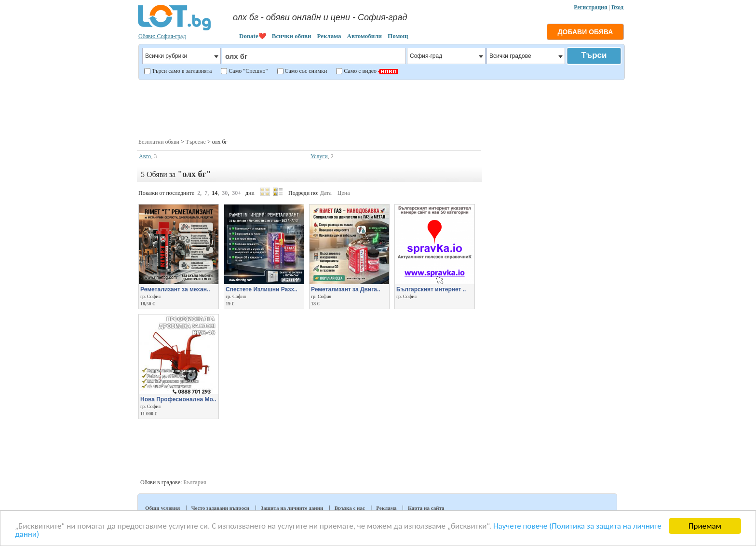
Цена (344, 193)
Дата (326, 193)
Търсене (196, 142)
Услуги (319, 156)
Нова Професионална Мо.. (178, 399)
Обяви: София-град (162, 36)
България (195, 482)
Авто (145, 156)
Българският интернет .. (431, 289)
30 (225, 193)
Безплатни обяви (159, 142)
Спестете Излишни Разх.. (262, 289)
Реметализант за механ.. (175, 289)
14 (215, 193)
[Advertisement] (381, 108)
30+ (236, 193)
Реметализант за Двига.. (346, 289)
